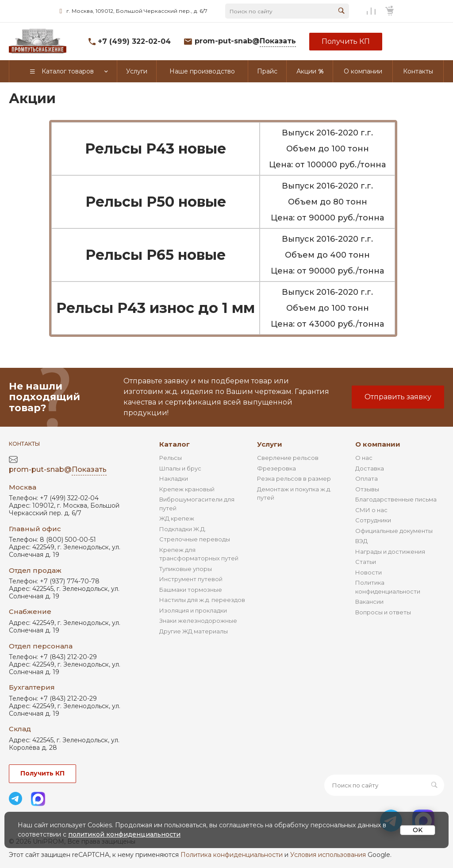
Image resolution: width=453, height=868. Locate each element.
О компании (378, 444)
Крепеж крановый (187, 489)
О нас (364, 458)
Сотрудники (373, 520)
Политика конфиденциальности (232, 855)
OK (418, 830)
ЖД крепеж (177, 518)
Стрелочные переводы (195, 539)
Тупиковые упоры (186, 569)
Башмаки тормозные (191, 590)
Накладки (174, 478)
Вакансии (369, 602)
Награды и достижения (390, 552)
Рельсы (171, 458)
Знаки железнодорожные (198, 621)
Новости (369, 572)
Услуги (270, 444)
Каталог (175, 444)
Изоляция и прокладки (193, 610)
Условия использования (328, 855)
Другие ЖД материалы (194, 631)
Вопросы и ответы (383, 612)
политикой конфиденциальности (124, 834)
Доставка (370, 468)
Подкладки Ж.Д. (183, 529)
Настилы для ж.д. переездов (202, 600)
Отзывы (367, 489)
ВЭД (361, 541)
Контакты (24, 444)
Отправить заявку (398, 397)
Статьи (366, 562)
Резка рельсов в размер (294, 478)
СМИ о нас (371, 510)
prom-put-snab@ (245, 41)
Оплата (367, 478)
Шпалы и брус (180, 468)
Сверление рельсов (288, 458)
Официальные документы (394, 531)
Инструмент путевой (191, 579)
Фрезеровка (276, 468)
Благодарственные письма (396, 499)
